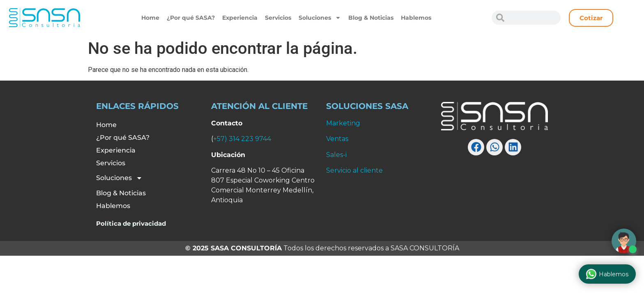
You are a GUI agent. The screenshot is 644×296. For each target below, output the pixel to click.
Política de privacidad (131, 223)
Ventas (337, 139)
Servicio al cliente (354, 170)
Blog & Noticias (371, 18)
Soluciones (320, 18)
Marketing (343, 123)
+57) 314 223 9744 (242, 139)
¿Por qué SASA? (191, 18)
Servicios (278, 18)
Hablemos (416, 18)
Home (150, 18)
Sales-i (336, 155)
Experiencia (240, 18)
